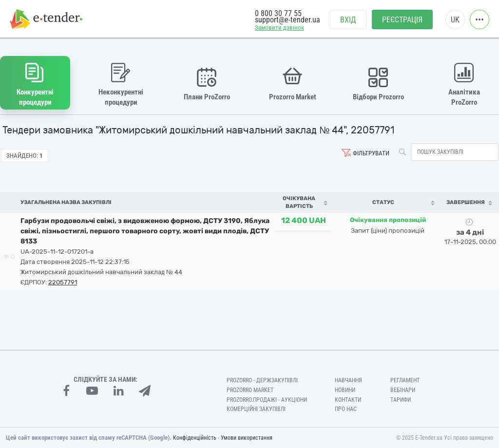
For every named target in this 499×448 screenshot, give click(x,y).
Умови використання (247, 438)
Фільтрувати (371, 153)
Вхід (348, 20)
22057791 (63, 282)
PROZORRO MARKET (250, 390)
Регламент (405, 380)
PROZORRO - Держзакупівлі (262, 380)
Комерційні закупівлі (256, 409)
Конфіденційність (195, 438)
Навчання (348, 380)
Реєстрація (402, 20)
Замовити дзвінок (279, 28)
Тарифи (401, 400)
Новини (345, 390)
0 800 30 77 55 (278, 13)
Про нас (346, 409)
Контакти (348, 400)
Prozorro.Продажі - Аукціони (267, 400)
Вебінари (403, 390)
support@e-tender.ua (288, 20)
